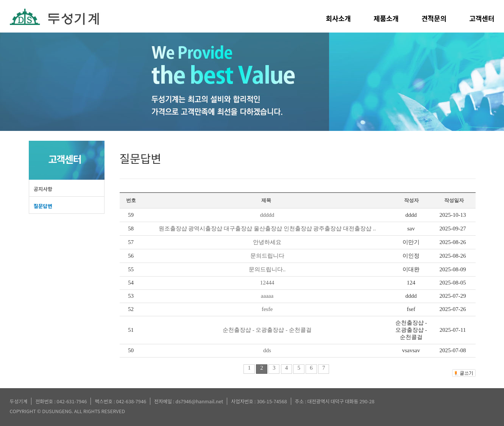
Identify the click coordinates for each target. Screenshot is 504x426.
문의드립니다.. (267, 269)
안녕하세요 (267, 242)
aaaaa (267, 296)
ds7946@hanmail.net (199, 401)
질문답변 (43, 206)
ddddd (267, 215)
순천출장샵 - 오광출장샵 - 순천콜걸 (267, 330)
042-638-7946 (131, 401)
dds (267, 350)
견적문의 (434, 18)
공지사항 (43, 189)
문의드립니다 (267, 256)
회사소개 (339, 18)
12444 (267, 283)
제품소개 (386, 18)
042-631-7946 (72, 401)
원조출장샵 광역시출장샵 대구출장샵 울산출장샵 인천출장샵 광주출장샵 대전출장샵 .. (267, 229)
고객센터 (482, 18)
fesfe (267, 309)
